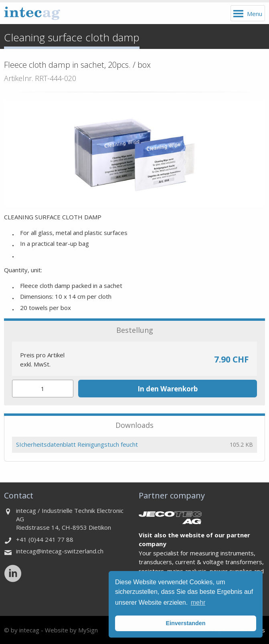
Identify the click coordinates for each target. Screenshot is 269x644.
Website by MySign (71, 630)
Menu (255, 14)
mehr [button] (198, 602)
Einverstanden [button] (185, 623)
